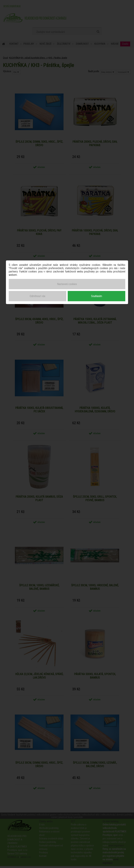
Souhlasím (97, 295)
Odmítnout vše (38, 295)
